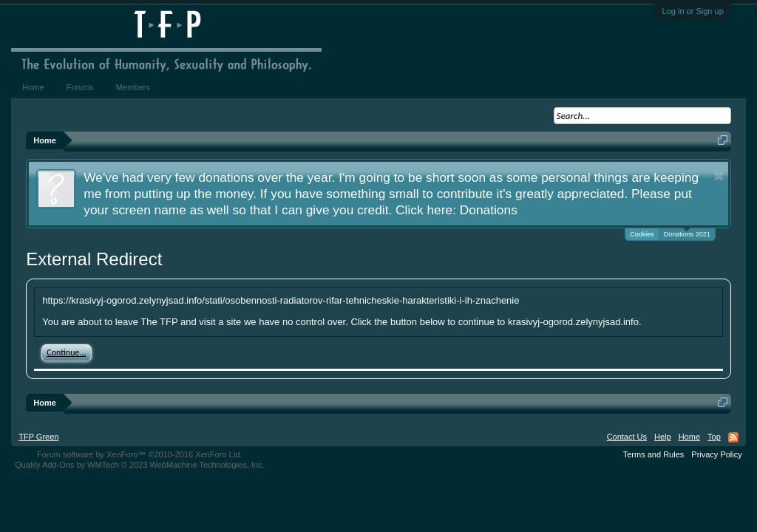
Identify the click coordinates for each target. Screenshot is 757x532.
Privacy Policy (716, 454)
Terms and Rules (654, 454)
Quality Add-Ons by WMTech (139, 465)
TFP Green (38, 437)
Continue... (66, 352)
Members (133, 87)
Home (33, 87)
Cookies (642, 234)
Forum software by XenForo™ (140, 454)
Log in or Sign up (693, 11)
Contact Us (627, 437)
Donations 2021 (687, 233)
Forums (80, 87)
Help (663, 437)
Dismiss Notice (719, 176)
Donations (489, 210)
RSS (733, 437)
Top (714, 437)
